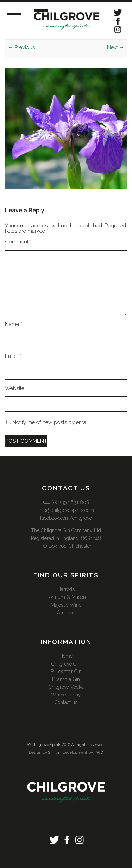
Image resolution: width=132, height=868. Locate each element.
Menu (20, 13)
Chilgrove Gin (66, 664)
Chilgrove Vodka (66, 687)
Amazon (66, 613)
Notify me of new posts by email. (51, 422)
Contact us (66, 702)
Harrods (66, 589)
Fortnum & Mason (66, 597)
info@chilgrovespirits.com (66, 510)
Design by (38, 752)
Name (14, 324)
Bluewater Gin (66, 672)
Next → (116, 47)
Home (66, 656)
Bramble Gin (66, 679)
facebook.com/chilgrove (66, 518)
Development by (78, 752)
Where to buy (66, 695)
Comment (18, 242)
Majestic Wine (66, 605)
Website (15, 388)
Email (13, 356)
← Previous (21, 47)
